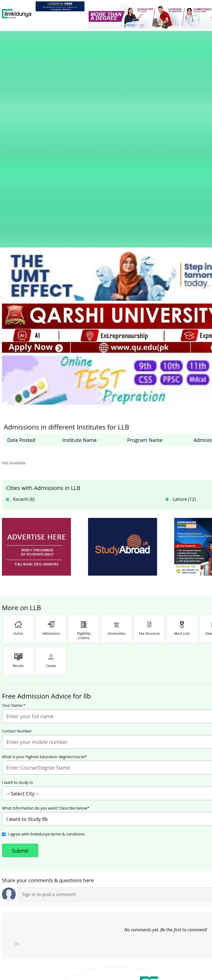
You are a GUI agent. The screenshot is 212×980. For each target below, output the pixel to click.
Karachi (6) (24, 347)
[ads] (36, 395)
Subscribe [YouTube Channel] (100, 906)
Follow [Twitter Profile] (166, 906)
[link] (60, 6)
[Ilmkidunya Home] (17, 14)
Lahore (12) (184, 347)
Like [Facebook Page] (35, 906)
